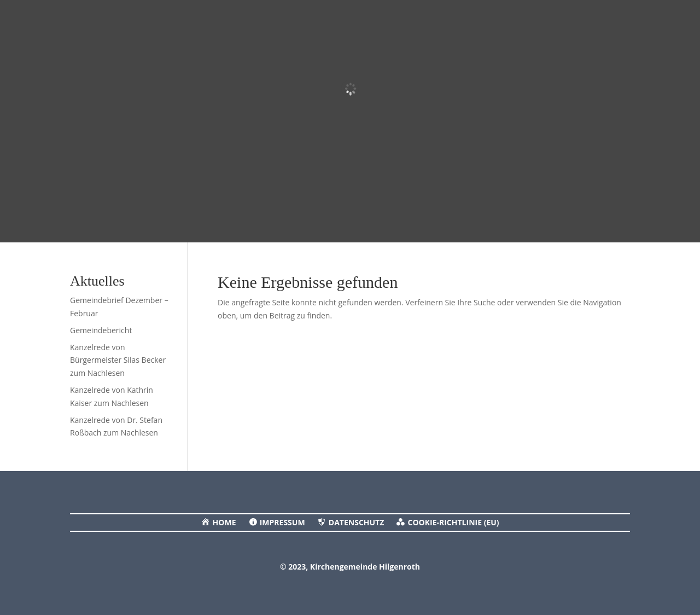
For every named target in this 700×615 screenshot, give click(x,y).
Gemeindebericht (101, 330)
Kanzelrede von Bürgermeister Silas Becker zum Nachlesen (118, 360)
